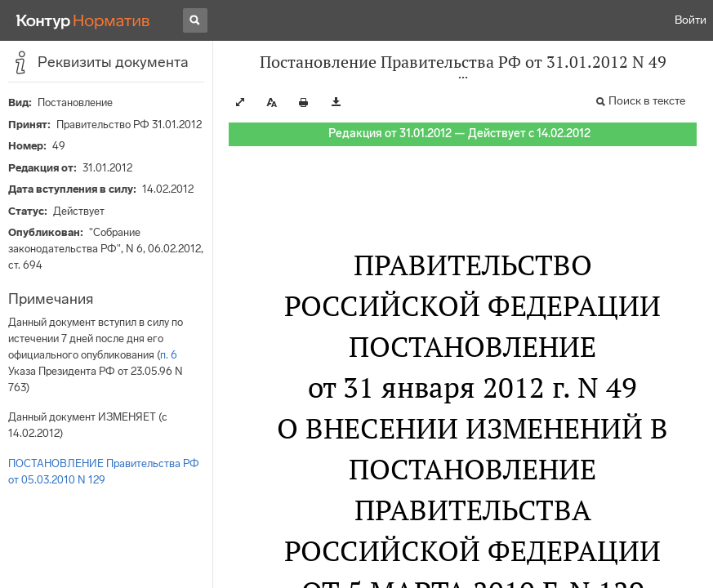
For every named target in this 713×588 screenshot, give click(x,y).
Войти (691, 20)
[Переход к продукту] (83, 20)
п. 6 (169, 355)
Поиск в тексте (647, 101)
